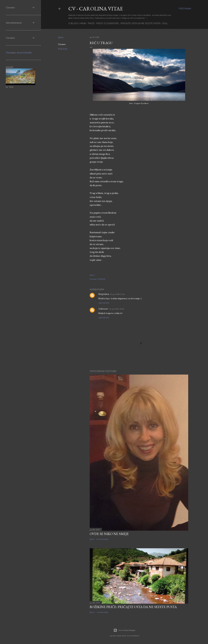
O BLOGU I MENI (77, 23)
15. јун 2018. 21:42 (117, 294)
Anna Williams (133, 636)
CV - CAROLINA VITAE (96, 9)
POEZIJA (63, 49)
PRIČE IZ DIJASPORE (108, 23)
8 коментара (102, 539)
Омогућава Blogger (125, 630)
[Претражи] (185, 9)
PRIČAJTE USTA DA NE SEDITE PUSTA (140, 23)
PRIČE (91, 23)
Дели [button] (61, 37)
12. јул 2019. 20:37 (117, 309)
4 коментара (102, 612)
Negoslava (104, 294)
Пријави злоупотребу (19, 53)
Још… (165, 23)
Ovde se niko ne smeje (109, 534)
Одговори (104, 303)
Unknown (103, 309)
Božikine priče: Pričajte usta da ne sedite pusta (133, 607)
